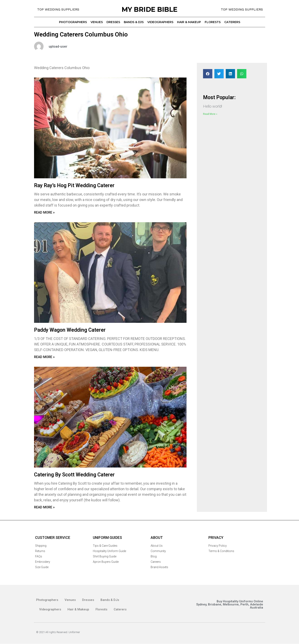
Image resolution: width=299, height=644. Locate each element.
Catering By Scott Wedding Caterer (74, 475)
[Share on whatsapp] (242, 74)
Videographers (160, 22)
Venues (97, 22)
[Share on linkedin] (230, 74)
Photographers (73, 22)
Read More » (44, 212)
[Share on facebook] (208, 74)
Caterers (232, 22)
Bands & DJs (134, 22)
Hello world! (213, 106)
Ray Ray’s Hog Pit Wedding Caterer (74, 185)
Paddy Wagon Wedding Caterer (70, 330)
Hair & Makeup (189, 22)
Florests (213, 22)
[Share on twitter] (219, 74)
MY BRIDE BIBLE (149, 9)
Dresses (113, 22)
